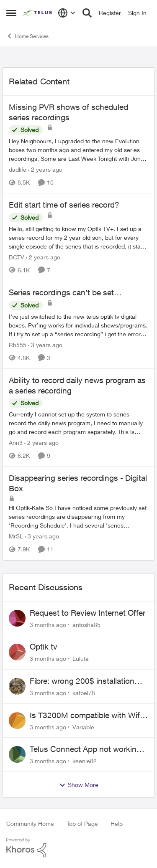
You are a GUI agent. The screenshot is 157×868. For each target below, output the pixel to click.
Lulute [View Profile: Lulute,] (81, 659)
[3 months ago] (48, 624)
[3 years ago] (45, 345)
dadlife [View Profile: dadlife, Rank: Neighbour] (18, 169)
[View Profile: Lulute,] (17, 652)
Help (117, 824)
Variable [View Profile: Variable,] (83, 727)
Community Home (30, 824)
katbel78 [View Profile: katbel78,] (84, 693)
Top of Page (82, 824)
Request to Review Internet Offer (88, 613)
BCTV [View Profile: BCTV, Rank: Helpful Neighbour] (17, 257)
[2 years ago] (45, 169)
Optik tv (44, 647)
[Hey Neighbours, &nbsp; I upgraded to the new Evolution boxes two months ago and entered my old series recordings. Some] (78, 150)
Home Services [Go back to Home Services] (27, 36)
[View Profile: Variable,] (17, 721)
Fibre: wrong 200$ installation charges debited (82, 681)
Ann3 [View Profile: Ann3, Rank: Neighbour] (16, 443)
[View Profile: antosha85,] (17, 618)
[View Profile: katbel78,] (17, 686)
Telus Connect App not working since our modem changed (85, 749)
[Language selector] (67, 13)
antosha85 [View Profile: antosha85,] (86, 624)
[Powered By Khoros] (78, 848)
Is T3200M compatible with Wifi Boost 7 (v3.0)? (86, 716)
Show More (79, 785)
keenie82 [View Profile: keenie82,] (85, 761)
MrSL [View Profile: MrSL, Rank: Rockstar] (16, 537)
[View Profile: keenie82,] (17, 754)
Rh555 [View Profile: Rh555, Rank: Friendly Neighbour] (18, 345)
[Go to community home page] (38, 13)
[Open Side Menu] (11, 13)
